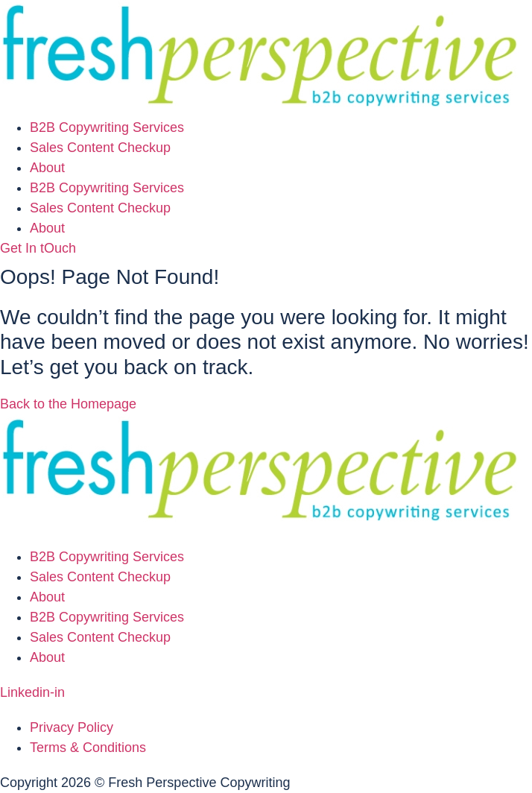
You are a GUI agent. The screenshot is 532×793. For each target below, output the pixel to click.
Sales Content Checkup (100, 148)
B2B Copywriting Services (107, 127)
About (47, 168)
